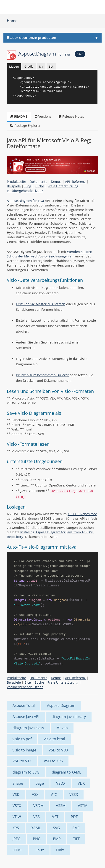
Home (12, 21)
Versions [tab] (43, 116)
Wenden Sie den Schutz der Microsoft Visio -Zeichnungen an (50, 254)
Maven (14, 66)
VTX (54, 794)
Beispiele (14, 186)
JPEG (17, 839)
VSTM (83, 806)
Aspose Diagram (61, 705)
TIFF (76, 839)
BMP (57, 839)
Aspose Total (24, 705)
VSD (16, 794)
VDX (81, 783)
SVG (56, 828)
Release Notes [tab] (71, 116)
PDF (74, 817)
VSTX (17, 806)
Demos (56, 182)
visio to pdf (22, 739)
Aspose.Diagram (44, 53)
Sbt (51, 66)
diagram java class (28, 728)
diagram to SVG (26, 772)
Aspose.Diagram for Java (25, 201)
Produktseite (16, 182)
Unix (60, 850)
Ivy (41, 66)
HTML (17, 850)
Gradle (29, 66)
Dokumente (38, 182)
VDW (17, 817)
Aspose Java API (26, 717)
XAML (36, 828)
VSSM (61, 806)
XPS (16, 828)
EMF (76, 828)
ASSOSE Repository (82, 514)
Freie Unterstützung (63, 186)
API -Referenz (75, 182)
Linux (39, 850)
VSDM (38, 806)
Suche (39, 186)
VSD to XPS (53, 761)
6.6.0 (80, 54)
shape (18, 783)
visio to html (54, 739)
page (40, 783)
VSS (37, 817)
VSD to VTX (22, 761)
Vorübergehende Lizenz (25, 191)
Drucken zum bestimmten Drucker (42, 375)
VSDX (61, 783)
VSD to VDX (58, 750)
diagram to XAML (66, 772)
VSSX (74, 794)
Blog (28, 186)
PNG (37, 839)
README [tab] (19, 116)
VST (55, 817)
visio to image (24, 750)
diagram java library (69, 717)
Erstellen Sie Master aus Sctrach (41, 304)
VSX (35, 794)
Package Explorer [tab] (25, 126)
